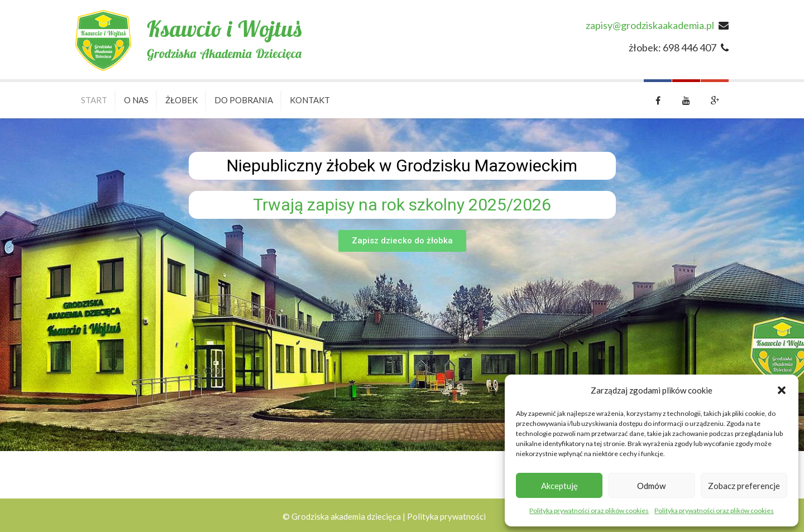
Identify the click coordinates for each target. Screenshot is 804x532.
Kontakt (310, 100)
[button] (782, 390)
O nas (136, 100)
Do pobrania (244, 100)
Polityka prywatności (446, 516)
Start (94, 100)
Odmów (651, 486)
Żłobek (181, 100)
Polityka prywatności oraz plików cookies (589, 511)
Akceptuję (559, 486)
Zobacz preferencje (744, 486)
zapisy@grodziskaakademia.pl (650, 25)
